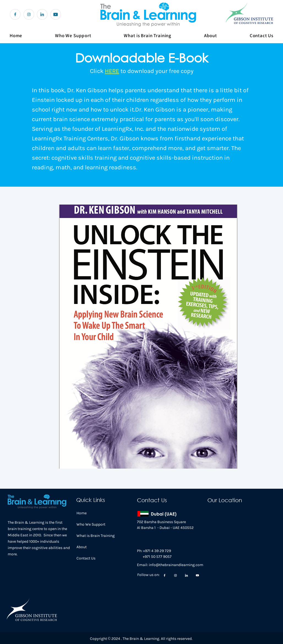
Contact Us (86, 558)
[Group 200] (29, 14)
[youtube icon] (56, 14)
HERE (112, 71)
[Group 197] (15, 14)
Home (82, 513)
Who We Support (91, 524)
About (82, 547)
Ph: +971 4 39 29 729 (154, 551)
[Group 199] (42, 14)
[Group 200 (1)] (197, 575)
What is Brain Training (96, 536)
